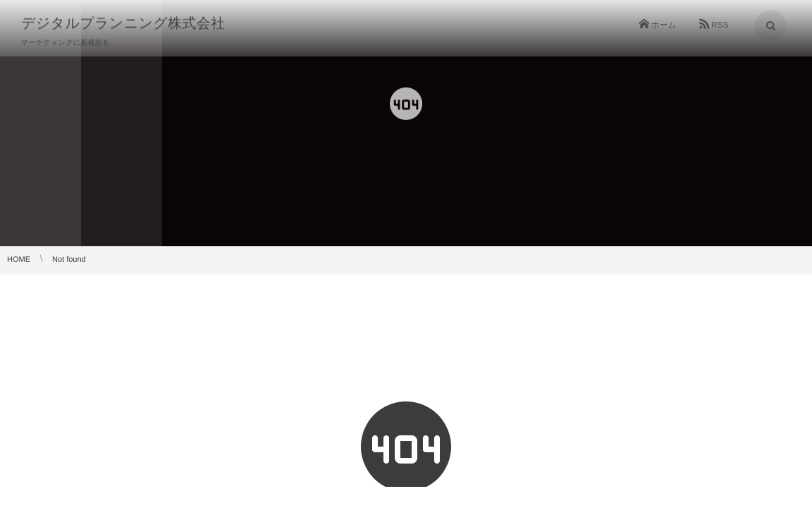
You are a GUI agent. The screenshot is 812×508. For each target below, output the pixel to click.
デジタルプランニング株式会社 (123, 23)
